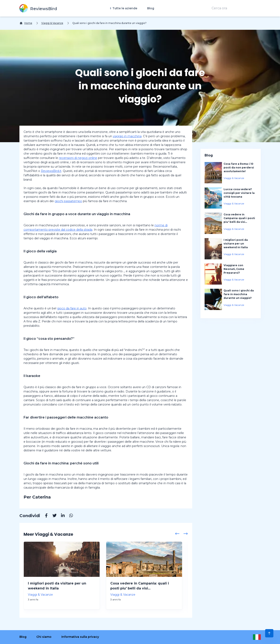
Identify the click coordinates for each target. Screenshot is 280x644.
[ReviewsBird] (38, 8)
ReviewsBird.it (51, 171)
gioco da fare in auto (72, 308)
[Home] (26, 23)
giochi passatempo (68, 201)
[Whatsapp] (69, 516)
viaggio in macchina (127, 136)
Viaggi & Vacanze (52, 23)
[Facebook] (44, 516)
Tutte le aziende (124, 8)
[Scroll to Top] (269, 633)
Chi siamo (44, 637)
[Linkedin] (61, 516)
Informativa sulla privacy (80, 637)
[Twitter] (52, 516)
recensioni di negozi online (78, 158)
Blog (151, 8)
